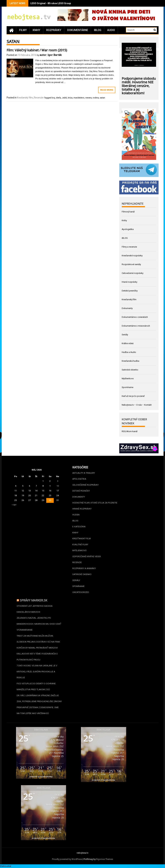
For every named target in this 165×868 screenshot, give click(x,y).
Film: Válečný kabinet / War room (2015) (37, 50)
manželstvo (79, 98)
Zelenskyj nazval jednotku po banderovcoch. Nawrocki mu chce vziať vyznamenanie (39, 624)
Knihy (37, 30)
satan (102, 98)
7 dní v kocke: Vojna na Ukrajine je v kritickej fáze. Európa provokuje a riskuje (37, 672)
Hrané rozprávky (129, 282)
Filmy (23, 30)
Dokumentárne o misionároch (136, 326)
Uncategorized (81, 592)
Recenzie (39, 98)
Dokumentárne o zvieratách (135, 317)
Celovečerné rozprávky (133, 273)
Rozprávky (54, 30)
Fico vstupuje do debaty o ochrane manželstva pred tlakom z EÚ (36, 686)
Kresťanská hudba (130, 361)
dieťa (58, 98)
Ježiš (64, 98)
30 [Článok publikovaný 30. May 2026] (50, 500)
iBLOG (98, 30)
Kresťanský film (25, 98)
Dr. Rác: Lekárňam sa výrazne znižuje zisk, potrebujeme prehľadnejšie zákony (39, 698)
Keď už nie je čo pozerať (133, 396)
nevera (89, 98)
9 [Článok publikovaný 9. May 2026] (50, 486)
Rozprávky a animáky (84, 568)
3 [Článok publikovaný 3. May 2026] (58, 481)
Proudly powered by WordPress (67, 859)
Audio (111, 30)
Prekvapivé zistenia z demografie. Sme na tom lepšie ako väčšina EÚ (38, 710)
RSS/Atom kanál (130, 431)
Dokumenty (127, 308)
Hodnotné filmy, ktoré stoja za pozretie (95, 503)
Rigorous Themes (105, 859)
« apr (14, 505)
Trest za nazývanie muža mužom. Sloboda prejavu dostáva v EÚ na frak (38, 639)
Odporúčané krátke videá (87, 556)
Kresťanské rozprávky (132, 256)
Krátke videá (128, 343)
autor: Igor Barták (51, 55)
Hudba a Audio (129, 352)
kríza (70, 98)
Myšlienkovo (128, 378)
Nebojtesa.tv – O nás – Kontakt (137, 405)
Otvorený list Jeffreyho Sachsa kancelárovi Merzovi (35, 609)
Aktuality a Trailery (84, 473)
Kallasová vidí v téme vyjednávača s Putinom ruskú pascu (37, 657)
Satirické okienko (130, 370)
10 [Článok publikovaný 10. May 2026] (58, 486)
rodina (96, 98)
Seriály (125, 335)
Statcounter (6, 866)
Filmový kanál (128, 212)
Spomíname (128, 387)
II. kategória (79, 527)
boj (53, 98)
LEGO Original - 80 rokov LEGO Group (51, 3)
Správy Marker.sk (34, 600)
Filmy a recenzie (129, 247)
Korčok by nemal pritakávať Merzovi (37, 648)
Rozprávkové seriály (131, 264)
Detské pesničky (130, 291)
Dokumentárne (78, 30)
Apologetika (128, 229)
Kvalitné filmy (80, 545)
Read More (107, 90)
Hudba (76, 515)
